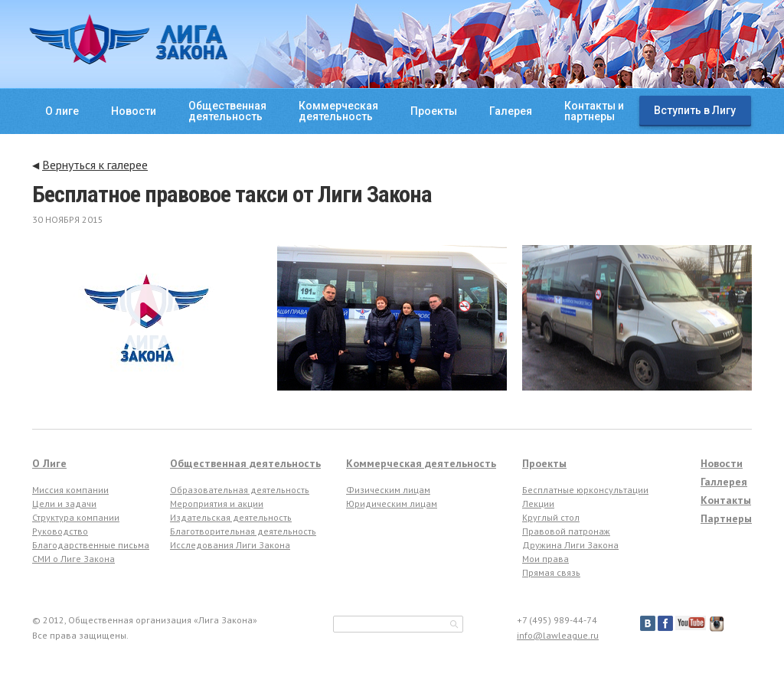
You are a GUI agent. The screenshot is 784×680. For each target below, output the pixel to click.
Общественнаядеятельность (227, 111)
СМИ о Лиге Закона (73, 559)
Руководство (60, 531)
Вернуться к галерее (95, 165)
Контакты (726, 500)
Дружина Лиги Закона (570, 545)
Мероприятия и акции (217, 503)
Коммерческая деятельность (421, 463)
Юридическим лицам (392, 503)
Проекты (434, 111)
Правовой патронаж (566, 531)
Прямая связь (551, 572)
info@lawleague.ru (558, 635)
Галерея (511, 111)
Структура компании (76, 517)
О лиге (62, 111)
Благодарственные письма (91, 545)
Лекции (538, 503)
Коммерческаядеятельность (338, 111)
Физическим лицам (388, 490)
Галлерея (724, 482)
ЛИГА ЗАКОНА (128, 39)
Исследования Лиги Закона (230, 545)
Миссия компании (70, 490)
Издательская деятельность (231, 517)
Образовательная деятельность (240, 490)
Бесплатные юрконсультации (585, 490)
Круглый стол (551, 517)
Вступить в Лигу (695, 110)
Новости (134, 111)
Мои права (546, 559)
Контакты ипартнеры (594, 111)
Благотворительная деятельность (243, 531)
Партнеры (726, 518)
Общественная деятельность (245, 463)
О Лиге (49, 463)
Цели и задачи (64, 503)
